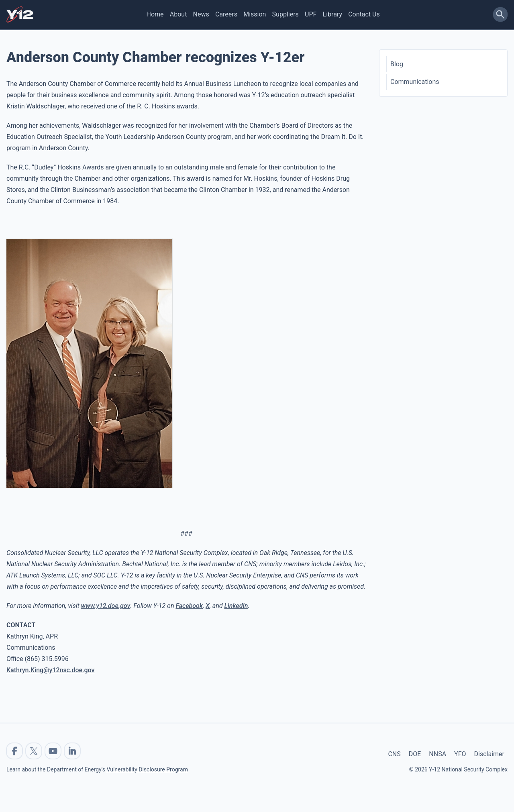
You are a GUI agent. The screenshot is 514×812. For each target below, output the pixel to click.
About (178, 14)
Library (332, 14)
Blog (397, 64)
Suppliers (286, 14)
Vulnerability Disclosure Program (147, 769)
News (201, 14)
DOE (415, 754)
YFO (460, 754)
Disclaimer (489, 754)
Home (155, 14)
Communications (415, 82)
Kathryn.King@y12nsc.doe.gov (51, 670)
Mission (255, 14)
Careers (226, 14)
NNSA (438, 754)
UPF (311, 14)
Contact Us (364, 14)
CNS (394, 754)
